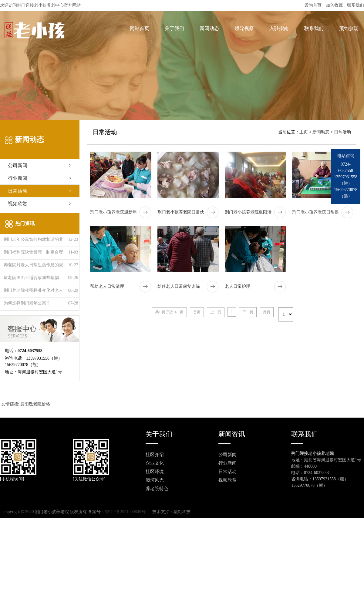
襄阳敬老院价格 (35, 404)
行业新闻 (40, 178)
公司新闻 (40, 165)
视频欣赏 (40, 204)
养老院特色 (157, 489)
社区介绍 (155, 455)
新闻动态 (321, 132)
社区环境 (155, 472)
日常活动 (40, 191)
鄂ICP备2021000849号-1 (127, 512)
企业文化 (155, 463)
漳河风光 (155, 480)
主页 (304, 132)
